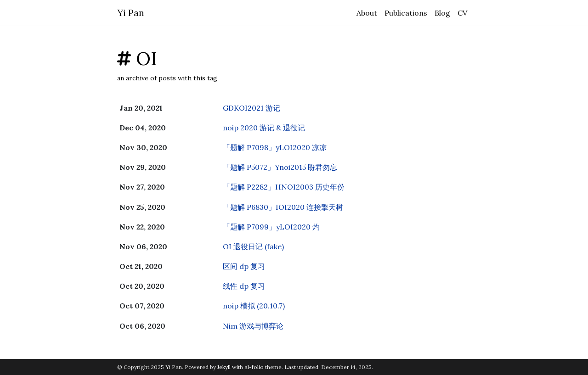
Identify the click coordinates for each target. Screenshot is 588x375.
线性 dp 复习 (244, 286)
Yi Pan (131, 13)
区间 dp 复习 (244, 266)
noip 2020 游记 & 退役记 (264, 128)
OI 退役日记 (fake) (253, 246)
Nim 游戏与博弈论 (253, 326)
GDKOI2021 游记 (252, 108)
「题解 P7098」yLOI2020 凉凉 (275, 147)
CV (462, 13)
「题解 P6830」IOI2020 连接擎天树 (283, 207)
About (367, 13)
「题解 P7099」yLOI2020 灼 (271, 227)
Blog (442, 13)
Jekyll (224, 367)
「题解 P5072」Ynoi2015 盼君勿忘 (280, 167)
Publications (406, 13)
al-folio (254, 367)
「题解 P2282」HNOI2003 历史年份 (284, 187)
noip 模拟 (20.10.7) (254, 306)
